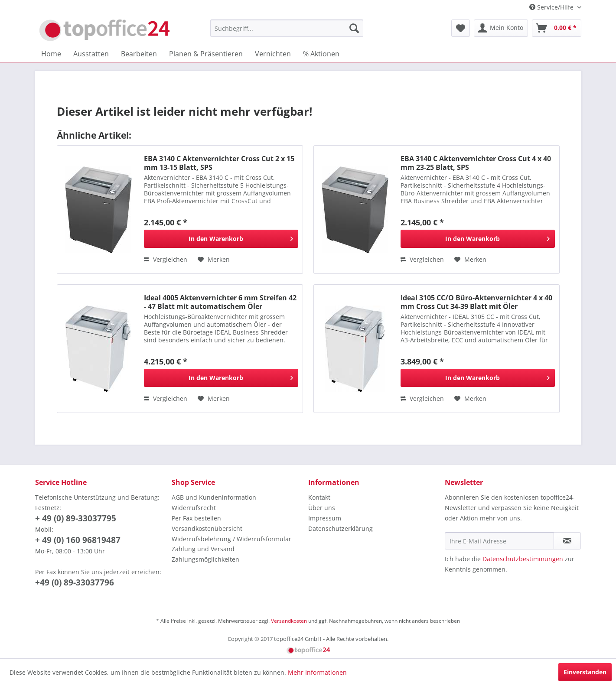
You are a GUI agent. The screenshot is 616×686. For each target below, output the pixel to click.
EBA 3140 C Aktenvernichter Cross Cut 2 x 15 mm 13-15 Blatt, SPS (219, 163)
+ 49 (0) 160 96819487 (78, 540)
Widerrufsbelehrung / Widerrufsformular (231, 539)
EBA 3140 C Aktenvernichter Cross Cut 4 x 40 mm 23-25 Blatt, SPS (476, 163)
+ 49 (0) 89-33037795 (76, 518)
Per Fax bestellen (196, 518)
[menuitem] (287, 28)
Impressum (325, 518)
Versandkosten (289, 621)
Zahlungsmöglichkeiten (205, 559)
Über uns (322, 508)
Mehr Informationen (317, 672)
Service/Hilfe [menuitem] (552, 7)
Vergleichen (166, 259)
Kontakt (319, 497)
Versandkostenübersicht (207, 528)
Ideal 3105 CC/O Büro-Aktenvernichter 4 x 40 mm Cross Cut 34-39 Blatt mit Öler (476, 302)
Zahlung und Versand (203, 549)
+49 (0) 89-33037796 (75, 582)
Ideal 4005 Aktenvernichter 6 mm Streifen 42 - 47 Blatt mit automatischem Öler (220, 302)
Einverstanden (585, 672)
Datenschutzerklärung (341, 528)
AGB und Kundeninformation (214, 497)
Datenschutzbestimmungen (523, 559)
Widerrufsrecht (194, 508)
